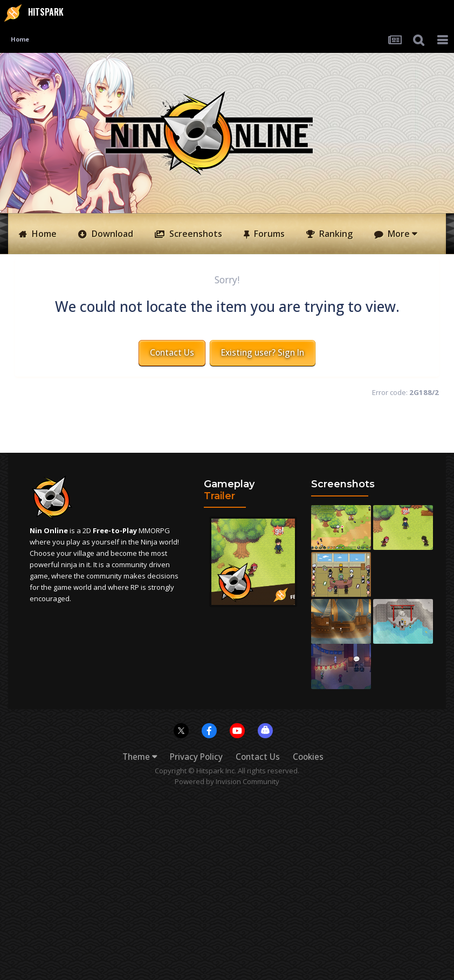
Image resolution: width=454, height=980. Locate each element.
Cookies (308, 757)
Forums (268, 234)
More (401, 234)
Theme (140, 757)
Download (111, 234)
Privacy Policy (196, 757)
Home (43, 234)
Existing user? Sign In (263, 353)
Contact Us (172, 353)
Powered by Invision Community (227, 781)
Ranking (335, 234)
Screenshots (195, 234)
